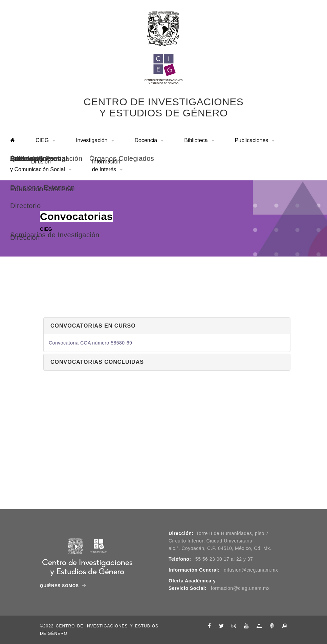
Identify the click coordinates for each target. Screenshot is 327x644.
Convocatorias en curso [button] (93, 326)
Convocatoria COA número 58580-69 (90, 343)
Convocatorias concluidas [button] (97, 362)
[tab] (167, 326)
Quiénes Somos (63, 586)
